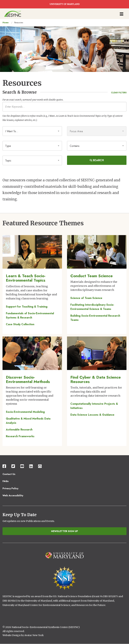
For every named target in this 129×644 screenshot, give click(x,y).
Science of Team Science (86, 298)
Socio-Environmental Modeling (25, 412)
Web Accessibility (13, 495)
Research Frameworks (20, 436)
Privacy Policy (10, 488)
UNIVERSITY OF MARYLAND (65, 4)
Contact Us (9, 474)
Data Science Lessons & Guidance (92, 415)
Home (6, 23)
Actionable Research (19, 430)
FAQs (6, 481)
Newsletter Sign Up (64, 531)
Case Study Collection (20, 324)
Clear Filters (119, 93)
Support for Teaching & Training (27, 307)
